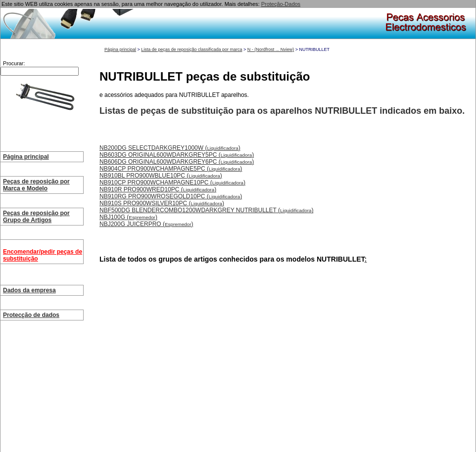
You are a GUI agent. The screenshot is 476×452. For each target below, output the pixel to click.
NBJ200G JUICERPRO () (146, 224)
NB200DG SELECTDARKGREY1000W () (170, 148)
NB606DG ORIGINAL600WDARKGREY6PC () (177, 162)
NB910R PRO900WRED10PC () (158, 189)
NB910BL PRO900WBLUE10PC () (161, 176)
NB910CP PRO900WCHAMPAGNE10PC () (172, 182)
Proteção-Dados (281, 4)
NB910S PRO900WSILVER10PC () (162, 203)
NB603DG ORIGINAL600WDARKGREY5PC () (177, 155)
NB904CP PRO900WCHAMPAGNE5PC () (171, 169)
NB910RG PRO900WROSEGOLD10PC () (171, 196)
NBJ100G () (128, 217)
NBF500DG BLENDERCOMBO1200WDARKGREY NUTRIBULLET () (206, 210)
